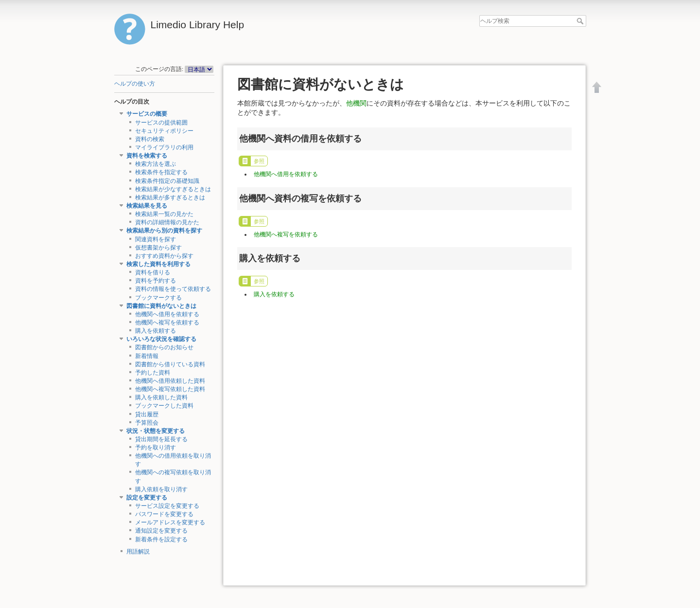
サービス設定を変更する (167, 506)
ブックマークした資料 (164, 406)
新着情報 (147, 356)
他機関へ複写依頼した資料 (170, 389)
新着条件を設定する (161, 539)
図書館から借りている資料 (170, 364)
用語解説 (138, 552)
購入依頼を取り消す (161, 489)
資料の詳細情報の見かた (167, 222)
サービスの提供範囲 (161, 123)
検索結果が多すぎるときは (170, 197)
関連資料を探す (156, 239)
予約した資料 (153, 373)
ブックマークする (158, 298)
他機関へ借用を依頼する (167, 314)
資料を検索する (147, 156)
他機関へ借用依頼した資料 (170, 381)
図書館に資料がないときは (161, 306)
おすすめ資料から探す (164, 256)
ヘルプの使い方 (135, 84)
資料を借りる (153, 272)
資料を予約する (156, 281)
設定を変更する (147, 498)
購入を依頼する (156, 331)
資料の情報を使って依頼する (173, 289)
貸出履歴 (147, 414)
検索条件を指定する (161, 172)
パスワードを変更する (164, 514)
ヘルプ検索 (581, 21)
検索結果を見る (147, 206)
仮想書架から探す (158, 248)
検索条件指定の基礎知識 (167, 181)
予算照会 (147, 423)
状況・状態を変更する (156, 431)
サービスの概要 (147, 114)
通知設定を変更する (161, 531)
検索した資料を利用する (158, 264)
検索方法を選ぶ (156, 164)
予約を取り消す (156, 447)
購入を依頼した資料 (161, 397)
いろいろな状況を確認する (161, 339)
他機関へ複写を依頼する (167, 322)
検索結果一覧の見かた (164, 214)
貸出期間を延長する (161, 439)
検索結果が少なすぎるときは (173, 189)
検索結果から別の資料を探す (164, 231)
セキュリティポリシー (164, 131)
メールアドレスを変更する (170, 522)
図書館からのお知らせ (164, 347)
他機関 (356, 103)
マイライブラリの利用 (164, 147)
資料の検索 (150, 139)
